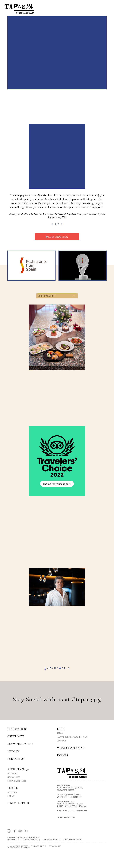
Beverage (62, 741)
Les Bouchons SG (29, 840)
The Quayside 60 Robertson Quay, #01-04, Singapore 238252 (70, 788)
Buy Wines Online (20, 744)
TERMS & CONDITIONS (38, 846)
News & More (14, 777)
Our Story (12, 773)
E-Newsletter (18, 803)
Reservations (17, 729)
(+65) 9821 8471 (75, 797)
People (13, 788)
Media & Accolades (17, 781)
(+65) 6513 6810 (73, 795)
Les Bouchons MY (50, 840)
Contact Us (16, 759)
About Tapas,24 (18, 769)
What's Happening (71, 748)
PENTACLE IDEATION (23, 848)
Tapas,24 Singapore (72, 840)
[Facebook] (15, 832)
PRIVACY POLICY (55, 846)
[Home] (19, 13)
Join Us (11, 796)
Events (62, 755)
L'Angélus (12, 840)
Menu (61, 729)
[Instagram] (9, 832)
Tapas (60, 733)
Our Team (12, 792)
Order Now (16, 736)
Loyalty (13, 751)
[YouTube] (26, 832)
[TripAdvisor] (20, 832)
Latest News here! (66, 818)
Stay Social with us (57, 699)
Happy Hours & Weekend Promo (72, 737)
